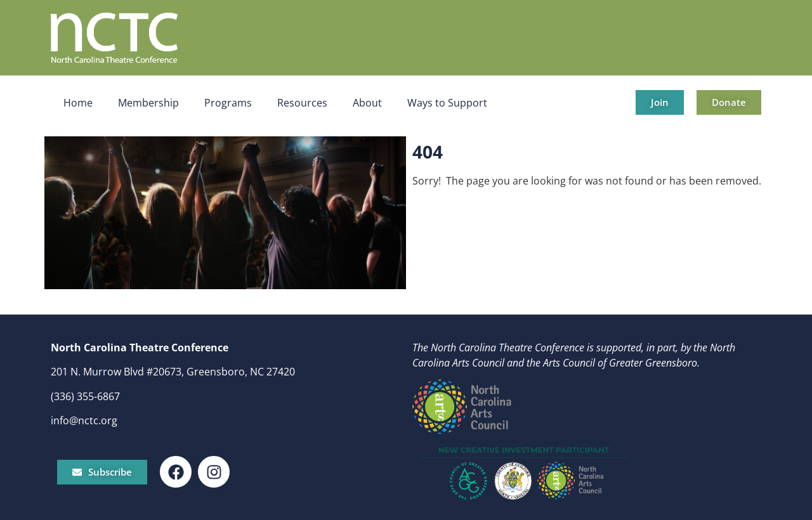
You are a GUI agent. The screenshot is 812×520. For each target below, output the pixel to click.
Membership (148, 103)
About (367, 103)
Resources (302, 103)
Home (78, 103)
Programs (228, 103)
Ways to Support (447, 103)
